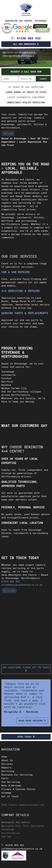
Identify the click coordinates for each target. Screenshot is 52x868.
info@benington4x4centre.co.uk (22, 585)
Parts (5, 778)
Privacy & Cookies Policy (18, 789)
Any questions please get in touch (26, 669)
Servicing (8, 771)
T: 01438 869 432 (13, 845)
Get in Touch (9, 591)
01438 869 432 (29, 38)
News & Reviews (11, 785)
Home (4, 757)
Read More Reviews (32, 721)
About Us (7, 760)
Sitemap (6, 793)
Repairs (6, 767)
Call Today (8, 133)
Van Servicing (11, 782)
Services (7, 764)
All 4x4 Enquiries (26, 44)
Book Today (26, 737)
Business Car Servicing (17, 775)
